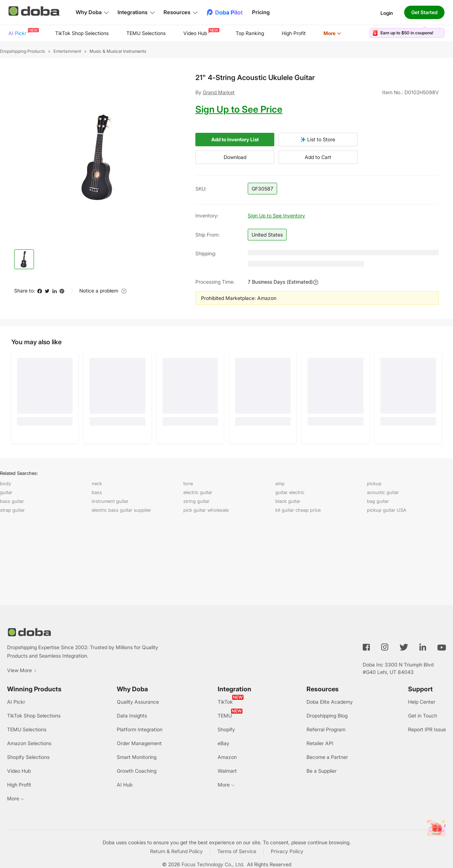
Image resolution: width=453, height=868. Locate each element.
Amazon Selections (29, 743)
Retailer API (320, 743)
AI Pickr (23, 32)
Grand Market (219, 92)
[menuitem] (23, 33)
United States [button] (267, 235)
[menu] (184, 33)
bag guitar (378, 501)
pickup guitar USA (387, 510)
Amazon (227, 757)
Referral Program (326, 729)
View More (22, 670)
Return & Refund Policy (176, 851)
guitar (6, 492)
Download (235, 157)
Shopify (226, 729)
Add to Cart (318, 157)
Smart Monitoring (137, 757)
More (332, 33)
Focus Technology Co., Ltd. (213, 864)
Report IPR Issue (427, 729)
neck (97, 483)
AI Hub (125, 785)
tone (188, 483)
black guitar (288, 501)
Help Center (422, 702)
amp (280, 483)
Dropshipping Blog (327, 716)
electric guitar (198, 492)
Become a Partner (327, 757)
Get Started (424, 12)
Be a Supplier (322, 771)
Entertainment (67, 51)
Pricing (261, 12)
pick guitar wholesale (206, 510)
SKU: (201, 189)
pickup (374, 483)
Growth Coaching (137, 771)
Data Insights (132, 716)
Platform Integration (140, 729)
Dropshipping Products (22, 51)
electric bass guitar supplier (121, 510)
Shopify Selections (28, 757)
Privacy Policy (287, 851)
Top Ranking (250, 33)
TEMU (225, 716)
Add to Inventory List (235, 140)
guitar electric (290, 492)
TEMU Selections (146, 33)
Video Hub (201, 32)
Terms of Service (237, 851)
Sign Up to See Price (239, 109)
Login (387, 13)
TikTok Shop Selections (82, 33)
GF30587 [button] (262, 189)
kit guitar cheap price (298, 510)
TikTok (225, 702)
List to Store (318, 140)
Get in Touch (423, 716)
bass (97, 492)
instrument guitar (110, 501)
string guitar (196, 501)
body (5, 483)
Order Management (139, 743)
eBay (223, 743)
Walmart (227, 771)
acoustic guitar (383, 492)
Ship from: (208, 235)
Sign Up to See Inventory (276, 215)
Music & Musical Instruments (118, 51)
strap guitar (12, 510)
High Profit (294, 33)
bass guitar (12, 501)
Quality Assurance (138, 702)
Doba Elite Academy (330, 702)
